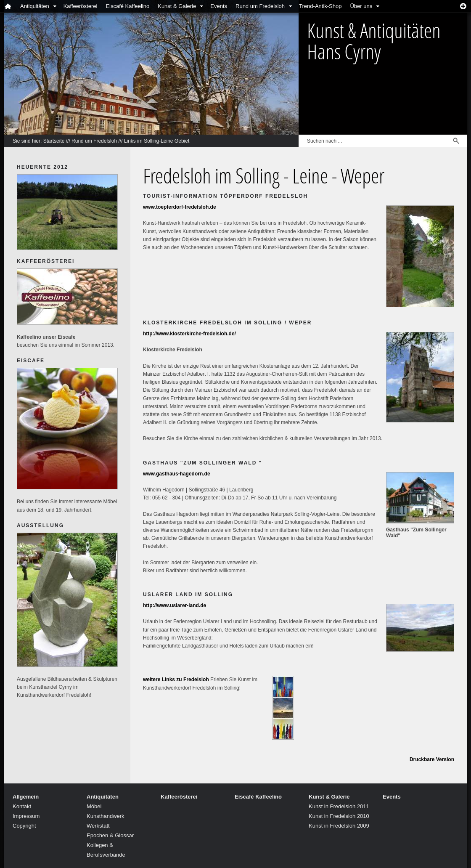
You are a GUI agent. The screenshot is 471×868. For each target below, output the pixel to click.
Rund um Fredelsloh (260, 6)
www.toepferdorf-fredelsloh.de (180, 207)
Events (219, 6)
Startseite (54, 141)
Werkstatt (98, 826)
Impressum (26, 816)
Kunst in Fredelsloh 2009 (339, 826)
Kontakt (22, 806)
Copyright (24, 826)
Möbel (94, 806)
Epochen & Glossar (110, 835)
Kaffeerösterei (81, 6)
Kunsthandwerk (106, 816)
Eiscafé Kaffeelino (127, 6)
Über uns (361, 6)
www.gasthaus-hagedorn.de (177, 474)
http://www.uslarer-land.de (175, 605)
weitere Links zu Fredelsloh (176, 680)
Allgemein (26, 797)
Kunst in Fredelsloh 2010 (339, 816)
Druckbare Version (432, 759)
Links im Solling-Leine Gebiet (157, 141)
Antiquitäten (35, 6)
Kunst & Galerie (177, 6)
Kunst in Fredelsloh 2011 (339, 806)
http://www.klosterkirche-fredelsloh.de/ (189, 334)
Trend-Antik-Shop (320, 6)
